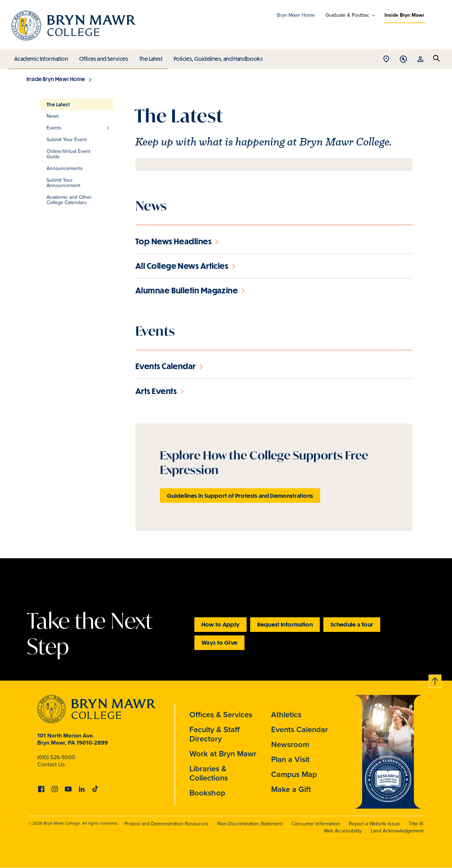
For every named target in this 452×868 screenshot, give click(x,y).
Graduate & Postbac (347, 15)
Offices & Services (221, 715)
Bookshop (207, 793)
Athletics (286, 715)
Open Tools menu (403, 60)
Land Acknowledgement (397, 831)
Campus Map (294, 774)
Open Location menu (386, 60)
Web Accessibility (343, 831)
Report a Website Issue (374, 824)
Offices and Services (103, 57)
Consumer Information (316, 824)
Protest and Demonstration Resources (166, 824)
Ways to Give (219, 642)
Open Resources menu (420, 60)
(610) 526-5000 (56, 757)
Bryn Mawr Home (296, 15)
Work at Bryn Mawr (223, 754)
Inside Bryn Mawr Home (56, 79)
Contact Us (51, 764)
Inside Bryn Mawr (404, 15)
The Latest (149, 57)
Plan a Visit (290, 759)
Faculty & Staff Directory (215, 734)
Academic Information (41, 57)
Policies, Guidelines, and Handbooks (216, 57)
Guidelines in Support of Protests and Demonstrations (240, 496)
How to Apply (220, 624)
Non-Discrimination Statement (250, 824)
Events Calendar (300, 729)
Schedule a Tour (352, 624)
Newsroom (290, 744)
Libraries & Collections (209, 773)
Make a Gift (291, 789)
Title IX (416, 824)
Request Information (285, 624)
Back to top (435, 680)
